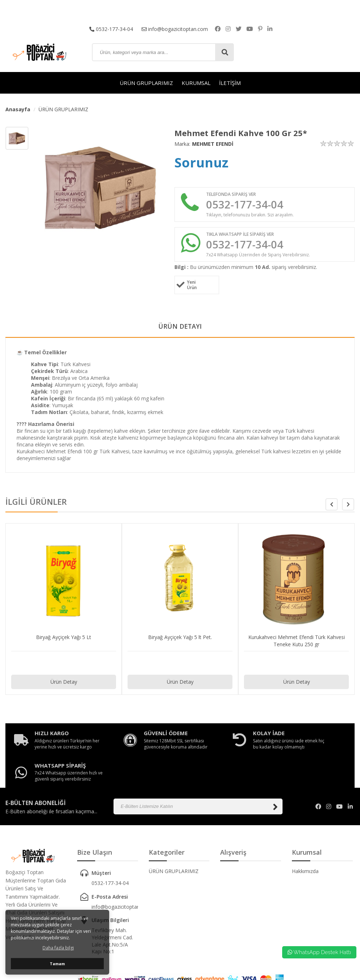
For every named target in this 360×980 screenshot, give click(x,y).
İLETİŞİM (230, 83)
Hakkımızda (305, 846)
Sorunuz (201, 163)
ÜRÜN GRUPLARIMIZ (146, 83)
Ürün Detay (64, 683)
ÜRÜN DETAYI (180, 327)
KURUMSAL (196, 83)
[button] (348, 505)
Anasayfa (18, 109)
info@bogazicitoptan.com (175, 29)
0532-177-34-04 (111, 29)
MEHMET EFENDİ (213, 144)
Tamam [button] (57, 964)
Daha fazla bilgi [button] (58, 948)
